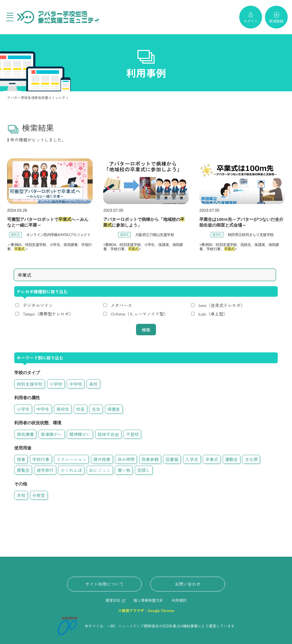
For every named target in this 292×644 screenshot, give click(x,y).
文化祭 (251, 459)
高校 (93, 384)
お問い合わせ (188, 584)
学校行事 (41, 459)
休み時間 (126, 459)
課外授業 (102, 459)
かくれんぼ (71, 470)
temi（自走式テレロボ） (222, 305)
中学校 (76, 384)
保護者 (114, 409)
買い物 (124, 470)
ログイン (251, 18)
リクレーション (71, 459)
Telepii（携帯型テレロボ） (48, 314)
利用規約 (179, 600)
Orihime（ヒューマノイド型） (139, 314)
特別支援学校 (30, 384)
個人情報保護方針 (148, 600)
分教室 (39, 495)
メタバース (121, 305)
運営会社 (113, 600)
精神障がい (80, 434)
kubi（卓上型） (213, 314)
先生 (96, 409)
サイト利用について (105, 584)
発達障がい (51, 434)
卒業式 (212, 459)
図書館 (172, 459)
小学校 (56, 384)
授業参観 (150, 459)
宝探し (144, 470)
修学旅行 (45, 470)
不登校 (132, 434)
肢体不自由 (108, 434)
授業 (21, 459)
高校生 (63, 409)
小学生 (23, 409)
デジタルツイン (38, 305)
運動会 (231, 459)
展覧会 (23, 470)
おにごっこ (100, 470)
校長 (80, 409)
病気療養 (25, 434)
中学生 (43, 409)
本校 (21, 495)
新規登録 (276, 18)
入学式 (192, 459)
